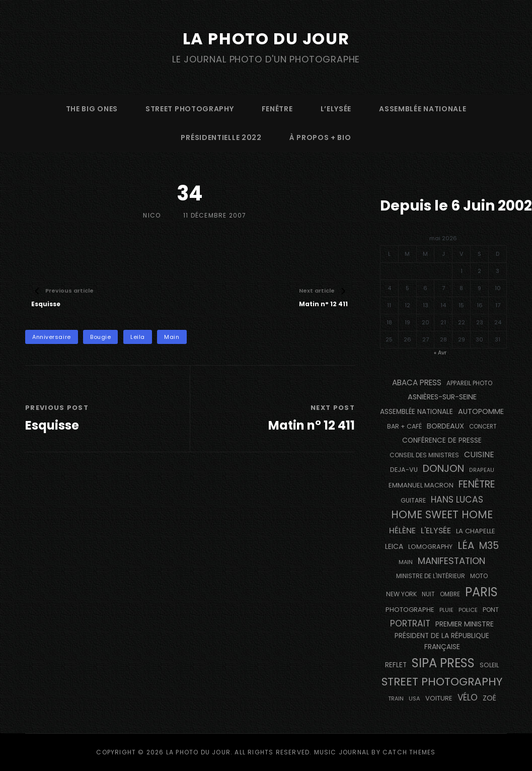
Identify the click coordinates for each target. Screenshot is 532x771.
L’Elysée (336, 109)
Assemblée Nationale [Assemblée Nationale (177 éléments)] (416, 412)
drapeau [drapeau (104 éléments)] (482, 470)
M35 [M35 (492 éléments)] (489, 546)
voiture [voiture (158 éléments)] (439, 698)
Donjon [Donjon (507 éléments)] (443, 469)
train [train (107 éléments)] (396, 699)
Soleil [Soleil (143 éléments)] (489, 665)
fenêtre (277, 109)
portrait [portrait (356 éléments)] (410, 623)
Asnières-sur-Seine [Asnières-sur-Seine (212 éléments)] (442, 397)
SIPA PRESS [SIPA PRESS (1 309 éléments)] (443, 663)
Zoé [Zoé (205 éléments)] (489, 698)
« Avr (440, 353)
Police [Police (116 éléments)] (468, 610)
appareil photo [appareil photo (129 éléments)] (469, 383)
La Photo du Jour (266, 39)
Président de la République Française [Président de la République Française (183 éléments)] (442, 641)
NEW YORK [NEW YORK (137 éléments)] (401, 594)
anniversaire (52, 337)
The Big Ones (92, 109)
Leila (138, 337)
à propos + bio (320, 137)
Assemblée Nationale (423, 109)
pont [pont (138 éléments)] (491, 610)
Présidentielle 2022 (221, 137)
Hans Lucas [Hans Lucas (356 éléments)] (457, 500)
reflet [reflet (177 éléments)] (396, 665)
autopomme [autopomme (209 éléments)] (481, 411)
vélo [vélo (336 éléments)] (468, 697)
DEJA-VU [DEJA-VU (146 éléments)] (404, 470)
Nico (152, 215)
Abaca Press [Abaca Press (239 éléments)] (417, 382)
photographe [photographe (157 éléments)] (410, 610)
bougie (100, 337)
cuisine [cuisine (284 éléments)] (479, 454)
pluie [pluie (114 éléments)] (446, 610)
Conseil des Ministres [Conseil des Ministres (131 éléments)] (424, 455)
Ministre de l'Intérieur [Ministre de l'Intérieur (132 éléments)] (431, 576)
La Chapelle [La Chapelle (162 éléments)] (476, 531)
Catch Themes (409, 752)
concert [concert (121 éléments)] (483, 427)
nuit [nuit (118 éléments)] (428, 594)
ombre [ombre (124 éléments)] (450, 594)
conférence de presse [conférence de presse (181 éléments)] (442, 440)
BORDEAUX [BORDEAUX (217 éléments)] (445, 426)
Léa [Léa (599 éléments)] (466, 545)
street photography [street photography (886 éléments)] (442, 682)
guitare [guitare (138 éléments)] (413, 500)
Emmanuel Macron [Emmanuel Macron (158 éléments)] (421, 485)
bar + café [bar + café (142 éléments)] (404, 426)
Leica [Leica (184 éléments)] (394, 546)
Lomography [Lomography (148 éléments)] (430, 547)
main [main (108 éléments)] (406, 562)
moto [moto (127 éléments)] (479, 576)
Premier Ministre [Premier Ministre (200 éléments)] (465, 624)
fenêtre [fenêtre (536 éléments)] (477, 484)
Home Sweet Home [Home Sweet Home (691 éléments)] (442, 514)
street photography (190, 109)
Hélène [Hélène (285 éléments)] (402, 531)
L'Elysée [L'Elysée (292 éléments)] (436, 531)
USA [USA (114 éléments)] (414, 698)
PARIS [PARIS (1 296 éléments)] (481, 592)
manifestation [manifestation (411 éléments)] (451, 561)
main (172, 337)
